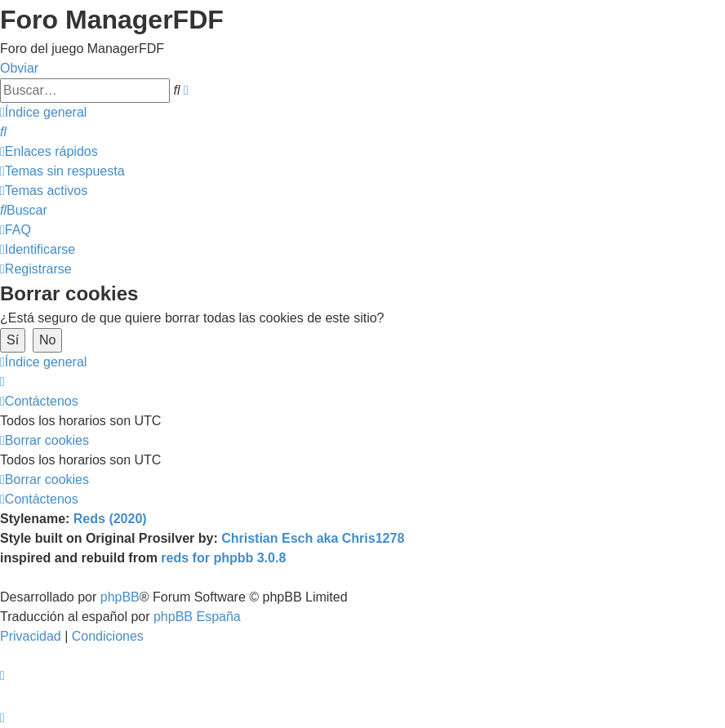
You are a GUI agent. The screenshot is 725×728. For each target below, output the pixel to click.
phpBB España (197, 617)
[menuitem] (3, 132)
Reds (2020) (110, 519)
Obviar (19, 68)
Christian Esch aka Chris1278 (313, 538)
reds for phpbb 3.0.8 (223, 558)
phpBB (120, 597)
